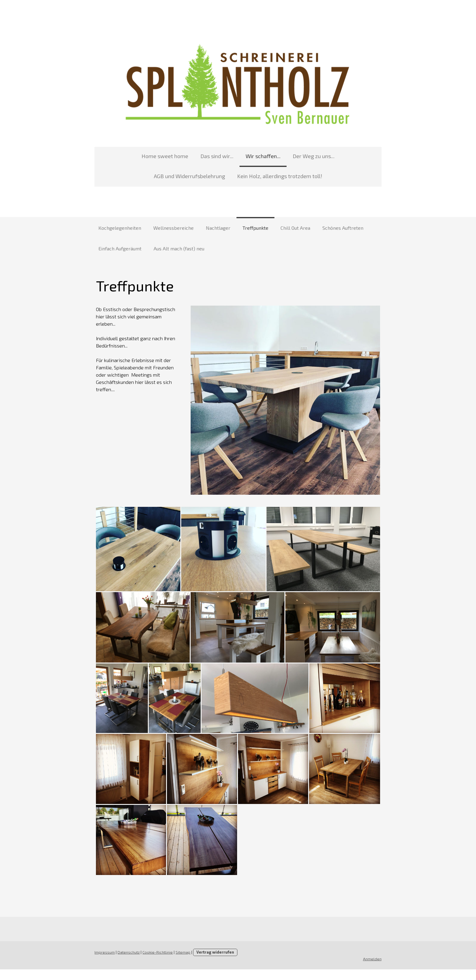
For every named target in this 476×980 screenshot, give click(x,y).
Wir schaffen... (221, 158)
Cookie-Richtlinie (155, 963)
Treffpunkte (255, 229)
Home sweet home (123, 158)
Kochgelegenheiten (120, 229)
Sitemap (181, 963)
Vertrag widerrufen (213, 963)
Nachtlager (218, 229)
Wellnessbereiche (173, 229)
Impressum (102, 963)
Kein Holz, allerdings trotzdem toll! (238, 178)
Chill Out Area (295, 229)
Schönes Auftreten (343, 229)
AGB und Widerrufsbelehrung (341, 158)
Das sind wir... (175, 158)
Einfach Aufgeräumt (120, 250)
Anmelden (374, 969)
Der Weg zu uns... (272, 158)
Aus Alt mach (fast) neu (179, 250)
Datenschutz (126, 963)
